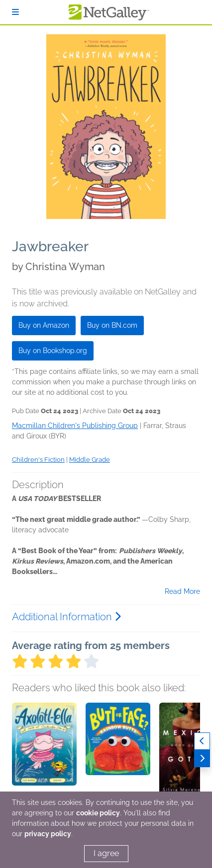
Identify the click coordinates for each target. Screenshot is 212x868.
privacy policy (48, 834)
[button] (44, 755)
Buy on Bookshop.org (53, 351)
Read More (182, 591)
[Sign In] (15, 12)
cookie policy (98, 813)
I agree (106, 853)
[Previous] (202, 741)
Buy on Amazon (44, 325)
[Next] (202, 759)
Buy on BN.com (112, 325)
